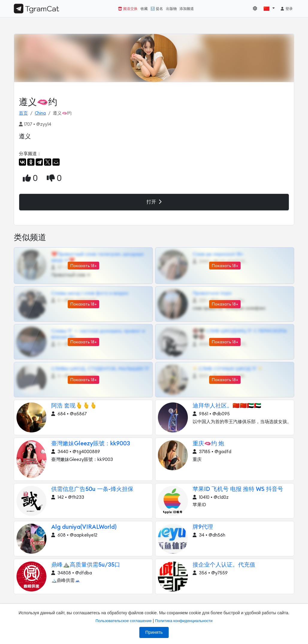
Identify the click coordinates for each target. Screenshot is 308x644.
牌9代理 (203, 527)
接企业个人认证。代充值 (224, 565)
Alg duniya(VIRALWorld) (84, 527)
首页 (23, 113)
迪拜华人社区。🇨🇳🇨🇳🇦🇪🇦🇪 (227, 406)
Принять (154, 632)
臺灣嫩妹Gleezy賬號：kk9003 (91, 444)
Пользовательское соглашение (124, 621)
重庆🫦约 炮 (208, 444)
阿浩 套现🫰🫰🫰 (74, 406)
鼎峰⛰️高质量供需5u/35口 (86, 565)
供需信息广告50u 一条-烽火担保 (92, 489)
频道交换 (128, 9)
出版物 (171, 9)
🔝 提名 (157, 9)
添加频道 (187, 9)
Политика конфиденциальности (184, 621)
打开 (154, 202)
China (40, 113)
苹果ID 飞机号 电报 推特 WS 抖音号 (238, 489)
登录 (286, 9)
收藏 (144, 9)
